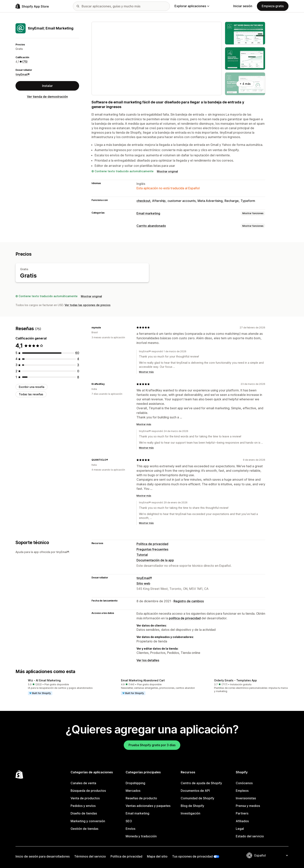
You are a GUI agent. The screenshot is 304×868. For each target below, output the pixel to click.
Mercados (133, 791)
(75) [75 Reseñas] (25, 62)
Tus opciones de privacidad (192, 856)
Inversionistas (246, 798)
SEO (129, 821)
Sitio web (143, 583)
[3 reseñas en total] (78, 365)
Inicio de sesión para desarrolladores (43, 856)
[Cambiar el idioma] (271, 855)
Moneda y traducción (141, 836)
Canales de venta (83, 783)
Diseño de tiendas (84, 813)
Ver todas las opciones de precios (88, 305)
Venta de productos (85, 798)
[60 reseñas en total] (77, 353)
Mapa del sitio (157, 856)
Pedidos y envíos (83, 806)
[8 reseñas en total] (78, 377)
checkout (143, 201)
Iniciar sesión (243, 6)
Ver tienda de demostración (47, 97)
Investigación (190, 813)
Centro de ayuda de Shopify (201, 783)
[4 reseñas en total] (78, 359)
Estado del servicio (250, 836)
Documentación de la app (155, 560)
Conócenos (244, 783)
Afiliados (242, 821)
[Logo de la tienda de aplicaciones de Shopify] (32, 6)
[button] (59, 687)
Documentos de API (195, 791)
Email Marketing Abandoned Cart (143, 680)
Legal (240, 829)
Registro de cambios (189, 601)
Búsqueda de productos (88, 791)
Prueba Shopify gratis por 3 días (152, 745)
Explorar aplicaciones (192, 6)
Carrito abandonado (151, 226)
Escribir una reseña (32, 387)
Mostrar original (167, 171)
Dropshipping (135, 783)
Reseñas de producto (141, 798)
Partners (242, 813)
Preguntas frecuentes (152, 549)
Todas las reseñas (31, 394)
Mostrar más (146, 372)
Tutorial (142, 555)
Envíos (130, 829)
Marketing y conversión (88, 821)
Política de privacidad (152, 544)
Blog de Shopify (192, 806)
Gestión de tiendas (84, 829)
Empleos (242, 791)
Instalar (47, 86)
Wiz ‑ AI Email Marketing (44, 680)
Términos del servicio (90, 856)
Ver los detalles (148, 660)
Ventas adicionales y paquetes (148, 806)
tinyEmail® (23, 74)
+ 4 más (245, 84)
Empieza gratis (273, 6)
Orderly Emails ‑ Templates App (235, 680)
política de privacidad (185, 618)
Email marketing (148, 213)
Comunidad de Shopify (197, 798)
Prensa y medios (248, 806)
